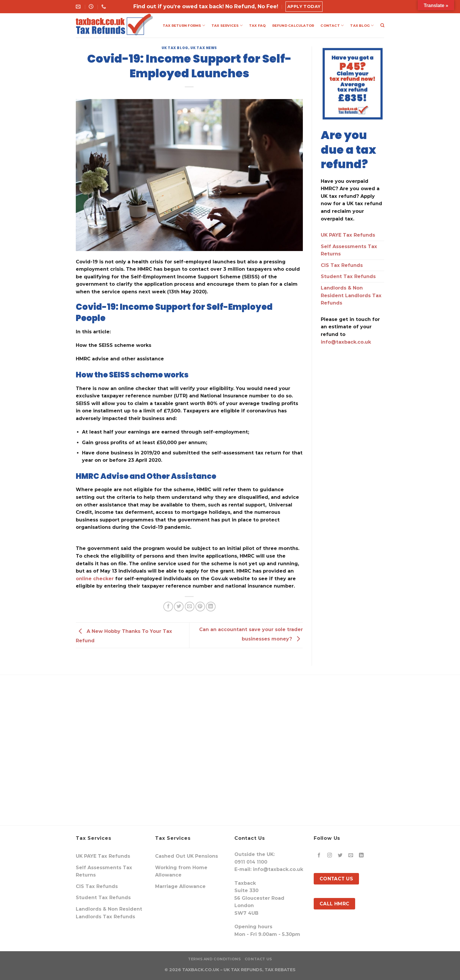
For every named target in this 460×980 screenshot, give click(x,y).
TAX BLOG (362, 25)
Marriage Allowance (180, 886)
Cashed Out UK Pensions (187, 856)
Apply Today (304, 6)
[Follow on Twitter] (340, 856)
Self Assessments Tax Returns (349, 250)
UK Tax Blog (175, 48)
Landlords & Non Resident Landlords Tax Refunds (351, 295)
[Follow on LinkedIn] (361, 856)
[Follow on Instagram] (330, 856)
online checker (95, 579)
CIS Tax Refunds (342, 265)
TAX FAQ (257, 26)
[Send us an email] (351, 856)
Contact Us (258, 959)
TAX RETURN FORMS (184, 25)
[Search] (382, 25)
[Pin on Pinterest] (200, 607)
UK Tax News (204, 48)
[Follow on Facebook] (319, 856)
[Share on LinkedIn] (211, 607)
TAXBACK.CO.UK (201, 970)
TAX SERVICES (227, 25)
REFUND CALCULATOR (293, 26)
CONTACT (332, 25)
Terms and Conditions (214, 959)
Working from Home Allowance (181, 871)
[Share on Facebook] (168, 607)
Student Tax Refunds (348, 276)
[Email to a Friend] (190, 607)
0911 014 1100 (251, 862)
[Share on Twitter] (179, 607)
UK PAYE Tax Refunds (348, 235)
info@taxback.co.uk (346, 342)
